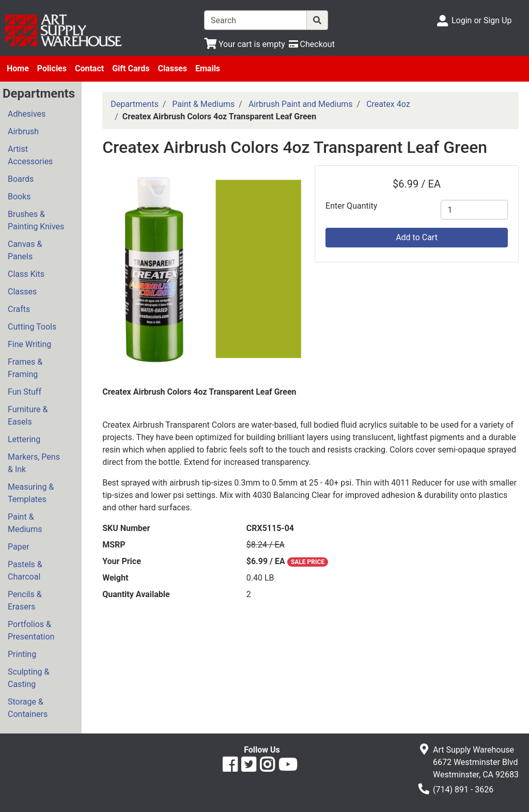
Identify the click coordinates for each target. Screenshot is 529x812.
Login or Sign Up (481, 20)
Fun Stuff (25, 392)
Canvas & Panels (25, 250)
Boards (21, 179)
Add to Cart (417, 237)
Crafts (19, 309)
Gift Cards (131, 68)
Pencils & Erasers (25, 600)
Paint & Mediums (25, 523)
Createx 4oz (388, 104)
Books (19, 197)
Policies (52, 68)
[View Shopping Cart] (245, 44)
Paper (19, 547)
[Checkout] (312, 44)
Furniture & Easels (28, 416)
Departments (135, 104)
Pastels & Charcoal (25, 571)
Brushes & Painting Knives (36, 220)
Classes (172, 68)
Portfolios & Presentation (31, 630)
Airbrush (23, 131)
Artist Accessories (30, 155)
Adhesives (27, 114)
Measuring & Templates (31, 493)
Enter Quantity (351, 206)
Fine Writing (29, 344)
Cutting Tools (32, 327)
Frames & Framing (25, 368)
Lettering (24, 439)
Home (18, 68)
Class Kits (26, 274)
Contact (89, 68)
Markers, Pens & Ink (34, 463)
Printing (22, 654)
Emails (208, 68)
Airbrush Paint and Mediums (301, 104)
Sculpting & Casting (28, 678)
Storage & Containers (28, 708)
